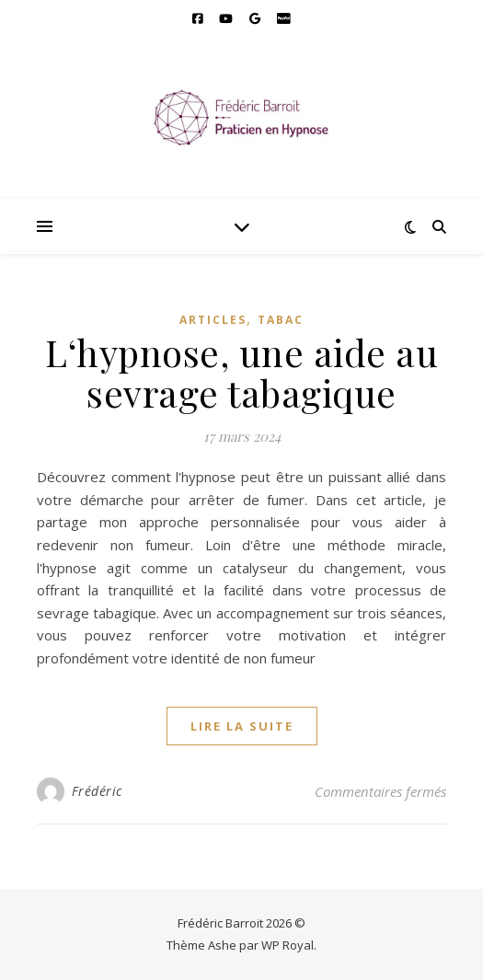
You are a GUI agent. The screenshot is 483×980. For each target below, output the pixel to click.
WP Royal (287, 945)
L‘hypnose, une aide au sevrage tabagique (241, 372)
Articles (213, 320)
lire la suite (242, 726)
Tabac (281, 320)
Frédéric (97, 791)
